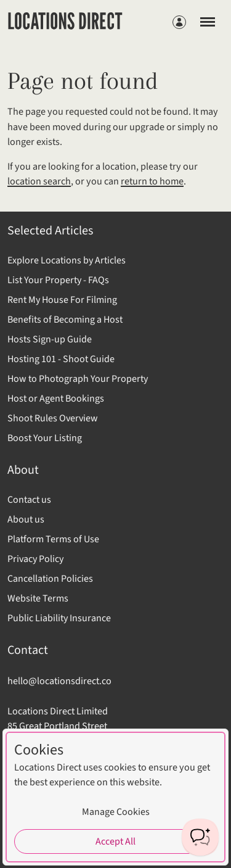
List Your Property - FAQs (58, 280)
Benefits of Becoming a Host (65, 320)
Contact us (29, 500)
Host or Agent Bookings (56, 399)
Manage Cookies (116, 812)
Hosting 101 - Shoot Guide (61, 359)
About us (26, 519)
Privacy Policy (35, 559)
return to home (152, 181)
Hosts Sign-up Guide (50, 339)
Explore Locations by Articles (67, 260)
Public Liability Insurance (59, 618)
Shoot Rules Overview (53, 418)
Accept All (115, 841)
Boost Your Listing (45, 438)
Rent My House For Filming (62, 300)
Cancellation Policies (50, 579)
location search (39, 181)
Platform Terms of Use (53, 539)
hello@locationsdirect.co (59, 681)
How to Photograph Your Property (78, 379)
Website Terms (38, 598)
